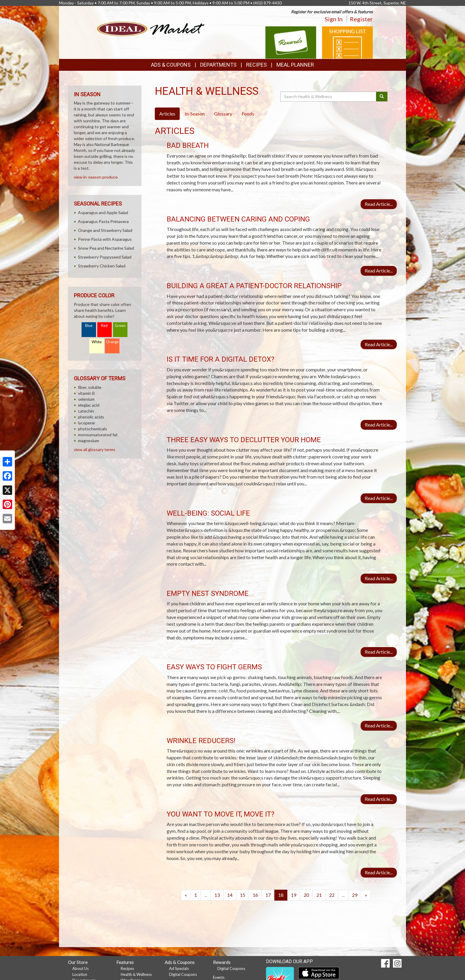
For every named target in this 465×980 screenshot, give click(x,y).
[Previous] (186, 895)
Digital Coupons (183, 974)
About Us (81, 968)
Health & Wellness (136, 974)
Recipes (257, 65)
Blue (89, 326)
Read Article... (379, 204)
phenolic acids (91, 417)
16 (255, 895)
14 (230, 895)
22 (332, 895)
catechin (86, 411)
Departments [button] (218, 65)
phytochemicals (93, 429)
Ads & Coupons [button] (171, 65)
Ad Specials (179, 968)
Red (104, 326)
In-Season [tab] (195, 114)
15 (243, 895)
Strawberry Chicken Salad (102, 266)
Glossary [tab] (223, 114)
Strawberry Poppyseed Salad (105, 257)
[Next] (366, 895)
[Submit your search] (382, 97)
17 (268, 895)
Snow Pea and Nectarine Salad (106, 248)
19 (294, 895)
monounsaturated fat (98, 435)
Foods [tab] (248, 114)
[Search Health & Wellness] (329, 97)
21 (319, 895)
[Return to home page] (151, 28)
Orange (112, 342)
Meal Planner (295, 65)
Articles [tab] (167, 114)
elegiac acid (89, 405)
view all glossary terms (95, 449)
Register (361, 19)
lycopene (86, 423)
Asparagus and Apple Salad (103, 212)
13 (217, 895)
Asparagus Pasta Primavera (103, 221)
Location (80, 974)
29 (355, 895)
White (97, 342)
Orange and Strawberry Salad (105, 230)
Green (120, 326)
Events (219, 977)
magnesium (89, 441)
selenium (86, 399)
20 (306, 895)
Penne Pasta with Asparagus (105, 239)
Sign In (334, 19)
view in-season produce (96, 177)
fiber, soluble (90, 387)
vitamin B (86, 393)
